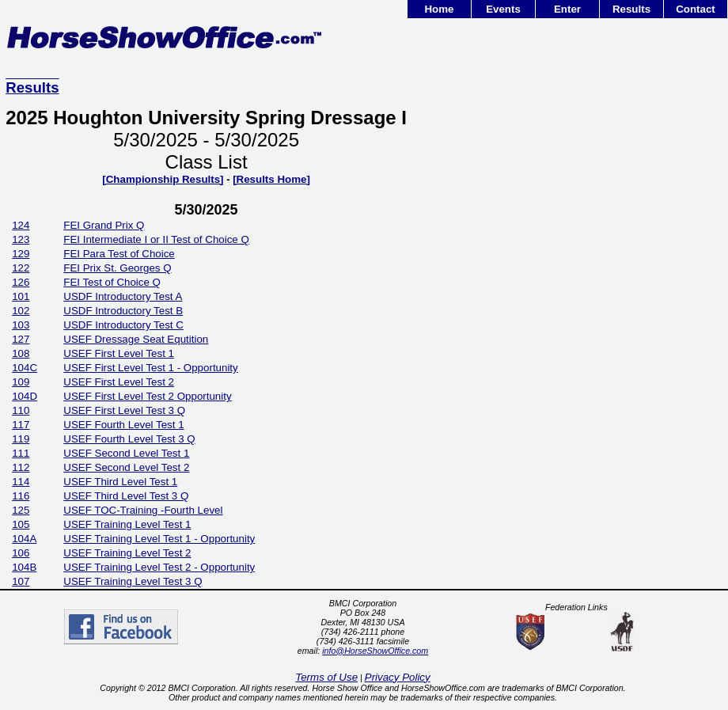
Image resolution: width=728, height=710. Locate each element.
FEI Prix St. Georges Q (117, 268)
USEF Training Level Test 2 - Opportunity (159, 567)
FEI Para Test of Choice (119, 254)
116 (21, 496)
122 (21, 268)
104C (25, 368)
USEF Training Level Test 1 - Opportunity (159, 539)
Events (503, 9)
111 (21, 453)
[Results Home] (271, 179)
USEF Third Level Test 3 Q (126, 496)
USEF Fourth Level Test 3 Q (129, 439)
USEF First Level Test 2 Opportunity (147, 396)
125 (21, 510)
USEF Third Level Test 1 (120, 482)
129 (21, 254)
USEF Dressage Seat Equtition (136, 339)
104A (24, 539)
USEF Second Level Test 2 (126, 467)
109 (21, 382)
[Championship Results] (163, 179)
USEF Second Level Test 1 (126, 453)
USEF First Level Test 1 (119, 353)
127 (21, 339)
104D (25, 396)
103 (21, 325)
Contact (696, 9)
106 (21, 553)
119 (21, 439)
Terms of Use (326, 677)
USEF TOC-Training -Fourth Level (143, 510)
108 (21, 353)
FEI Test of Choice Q (112, 282)
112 (21, 467)
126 (21, 282)
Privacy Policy (398, 677)
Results (631, 9)
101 (21, 296)
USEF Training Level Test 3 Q (133, 581)
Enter (567, 9)
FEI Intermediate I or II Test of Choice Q (156, 239)
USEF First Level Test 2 (119, 382)
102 (21, 311)
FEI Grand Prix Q (104, 225)
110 (21, 410)
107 (21, 581)
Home (439, 9)
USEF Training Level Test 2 (127, 553)
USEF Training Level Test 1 (127, 524)
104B (24, 567)
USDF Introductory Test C (123, 325)
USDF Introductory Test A (123, 296)
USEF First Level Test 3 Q (124, 410)
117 (21, 425)
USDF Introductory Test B (123, 311)
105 (21, 524)
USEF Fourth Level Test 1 (123, 425)
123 (21, 239)
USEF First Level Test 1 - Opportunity (151, 368)
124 (21, 225)
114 (21, 482)
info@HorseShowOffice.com (375, 651)
